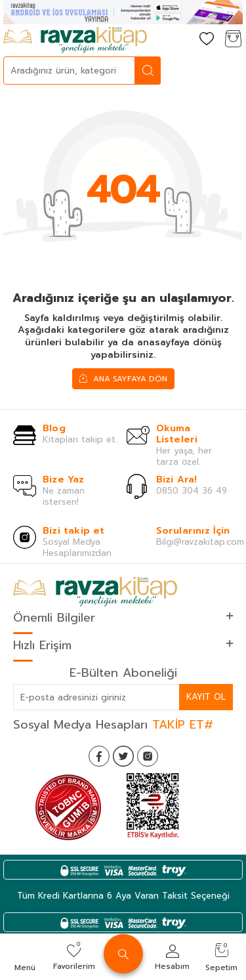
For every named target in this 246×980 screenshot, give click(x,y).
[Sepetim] (233, 40)
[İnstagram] (148, 756)
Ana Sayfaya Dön (123, 378)
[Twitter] (123, 756)
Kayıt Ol (206, 697)
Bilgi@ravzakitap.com (200, 542)
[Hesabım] (180, 40)
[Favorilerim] (207, 40)
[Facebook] (99, 756)
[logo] (75, 40)
